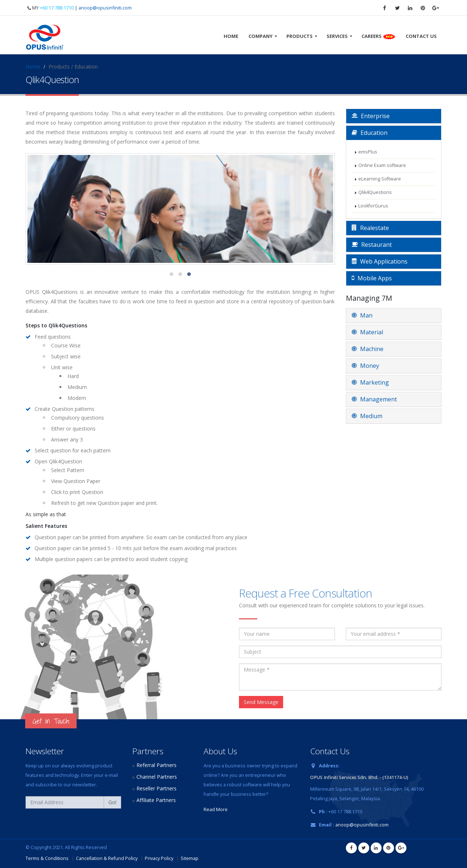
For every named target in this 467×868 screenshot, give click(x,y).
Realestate (370, 228)
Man (362, 315)
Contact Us (421, 36)
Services (337, 36)
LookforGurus (373, 206)
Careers (379, 36)
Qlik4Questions (375, 192)
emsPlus (368, 152)
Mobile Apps (372, 278)
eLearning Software (380, 179)
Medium (367, 416)
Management (374, 399)
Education (370, 133)
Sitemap (190, 858)
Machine (368, 349)
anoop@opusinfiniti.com (105, 8)
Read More (216, 809)
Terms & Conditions (47, 858)
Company (260, 36)
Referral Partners (157, 765)
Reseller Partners (157, 788)
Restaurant (372, 245)
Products (300, 36)
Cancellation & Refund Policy (107, 858)
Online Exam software (382, 165)
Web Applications (380, 261)
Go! (112, 802)
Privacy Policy (159, 858)
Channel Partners (157, 777)
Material (367, 332)
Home (231, 36)
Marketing (370, 382)
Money (365, 366)
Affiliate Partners (156, 800)
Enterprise (371, 116)
